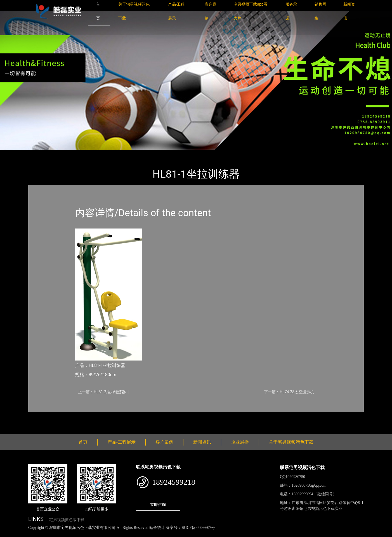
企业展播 (240, 442)
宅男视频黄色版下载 (67, 520)
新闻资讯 (202, 442)
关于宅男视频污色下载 (291, 442)
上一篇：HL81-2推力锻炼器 (102, 392)
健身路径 (90, 154)
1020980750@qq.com (309, 485)
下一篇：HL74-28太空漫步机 (289, 392)
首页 (38, 154)
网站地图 (8, 534)
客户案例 (164, 442)
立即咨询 (158, 505)
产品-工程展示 (62, 154)
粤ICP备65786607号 (198, 528)
